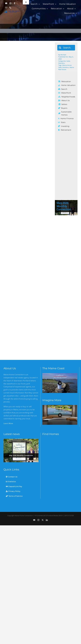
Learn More (8, 423)
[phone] (10, 7)
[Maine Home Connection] (12, 10)
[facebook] (15, 3)
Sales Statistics (64, 62)
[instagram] (10, 3)
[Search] (60, 48)
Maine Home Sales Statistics (65, 66)
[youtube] (6, 3)
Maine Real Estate (66, 68)
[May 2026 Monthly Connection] (21, 451)
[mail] (6, 7)
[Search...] (66, 48)
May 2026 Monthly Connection (64, 206)
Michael (63, 55)
